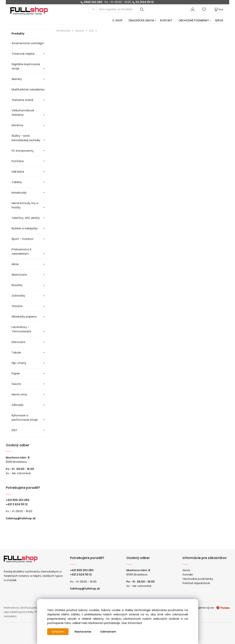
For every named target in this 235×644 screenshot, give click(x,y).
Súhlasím (58, 632)
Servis (186, 570)
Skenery (17, 79)
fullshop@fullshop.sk (21, 518)
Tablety (17, 182)
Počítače (18, 161)
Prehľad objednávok (196, 583)
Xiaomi (16, 384)
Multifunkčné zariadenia (28, 89)
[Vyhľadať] (92, 9)
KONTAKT (166, 20)
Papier (16, 373)
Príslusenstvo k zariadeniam (22, 252)
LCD (91, 31)
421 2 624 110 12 (18, 504)
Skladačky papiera (24, 317)
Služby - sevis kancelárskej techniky (26, 138)
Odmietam (108, 632)
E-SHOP (118, 20)
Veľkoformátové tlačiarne (23, 113)
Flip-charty (19, 363)
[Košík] (219, 9)
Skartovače (19, 275)
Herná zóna (19, 394)
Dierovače (18, 342)
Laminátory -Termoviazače (21, 329)
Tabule (16, 353)
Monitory (18, 125)
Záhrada (17, 405)
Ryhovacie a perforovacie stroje (25, 418)
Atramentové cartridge (27, 43)
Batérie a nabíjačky (25, 228)
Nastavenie (83, 632)
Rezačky (17, 285)
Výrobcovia (63, 31)
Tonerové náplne (23, 54)
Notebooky (19, 193)
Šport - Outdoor (23, 239)
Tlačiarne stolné (22, 100)
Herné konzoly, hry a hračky (25, 205)
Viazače (17, 306)
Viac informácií (132, 623)
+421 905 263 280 (18, 500)
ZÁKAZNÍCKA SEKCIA (141, 20)
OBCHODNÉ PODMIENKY (194, 20)
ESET (15, 430)
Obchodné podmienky (198, 579)
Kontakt (188, 575)
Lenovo (80, 31)
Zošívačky (18, 296)
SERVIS (219, 20)
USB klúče (18, 172)
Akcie (15, 264)
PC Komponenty (23, 151)
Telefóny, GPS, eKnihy (26, 218)
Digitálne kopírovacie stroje (26, 66)
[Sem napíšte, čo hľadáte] (122, 9)
